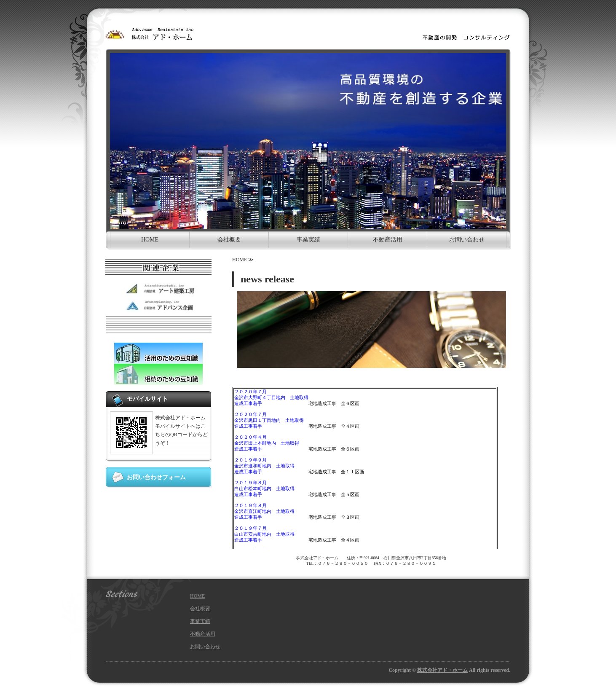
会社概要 (229, 240)
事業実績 (308, 240)
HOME (150, 240)
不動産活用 (388, 240)
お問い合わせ (467, 240)
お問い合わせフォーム (156, 477)
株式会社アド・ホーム (442, 670)
